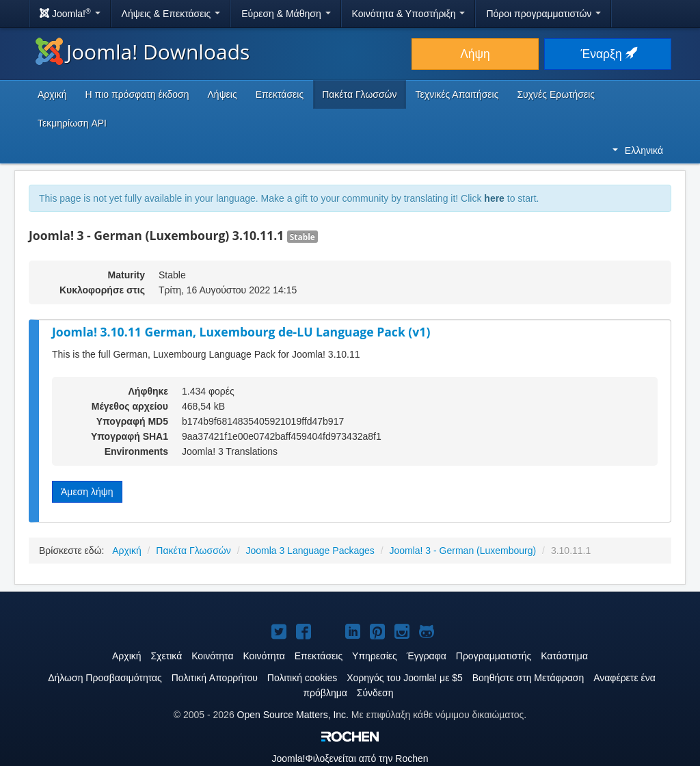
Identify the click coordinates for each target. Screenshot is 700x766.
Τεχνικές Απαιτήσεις (457, 94)
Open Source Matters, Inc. (293, 715)
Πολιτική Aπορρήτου (215, 678)
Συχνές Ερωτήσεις (556, 94)
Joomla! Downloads (143, 52)
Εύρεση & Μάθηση (286, 14)
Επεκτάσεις (280, 94)
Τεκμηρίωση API (72, 123)
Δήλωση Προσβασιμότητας (105, 678)
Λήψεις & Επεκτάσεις (171, 14)
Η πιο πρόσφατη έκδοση (137, 94)
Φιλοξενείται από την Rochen (350, 758)
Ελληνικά (638, 150)
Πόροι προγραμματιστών (543, 14)
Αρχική (52, 94)
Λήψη (475, 54)
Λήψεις (223, 94)
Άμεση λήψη (87, 492)
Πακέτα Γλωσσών (359, 94)
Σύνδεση (375, 693)
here (494, 198)
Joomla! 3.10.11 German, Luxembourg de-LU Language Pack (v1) (241, 332)
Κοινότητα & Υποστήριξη (409, 14)
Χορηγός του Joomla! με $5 (405, 678)
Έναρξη (608, 54)
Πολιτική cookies (302, 678)
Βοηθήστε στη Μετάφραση (528, 678)
